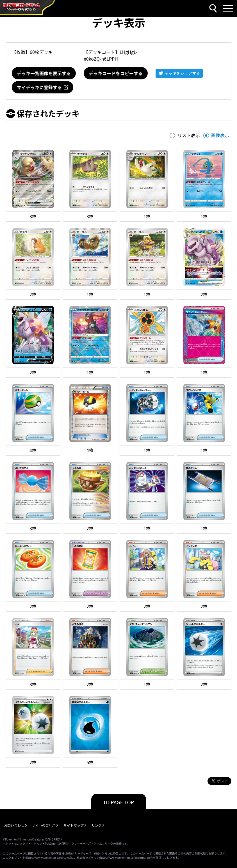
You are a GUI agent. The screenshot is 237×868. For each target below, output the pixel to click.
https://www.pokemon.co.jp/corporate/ (126, 857)
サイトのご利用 (44, 825)
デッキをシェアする (182, 73)
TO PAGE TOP (119, 802)
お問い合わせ (14, 825)
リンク (97, 825)
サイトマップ (74, 825)
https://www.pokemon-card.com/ (48, 857)
